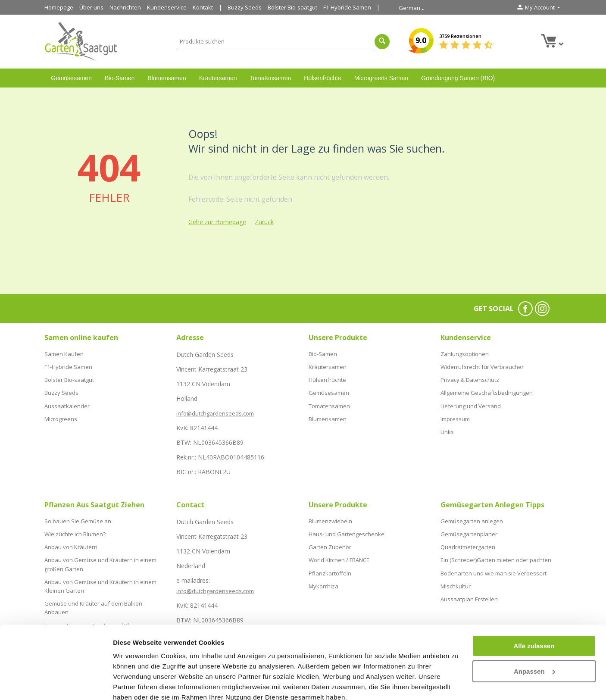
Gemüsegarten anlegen (472, 521)
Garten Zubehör (330, 545)
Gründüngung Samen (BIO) (458, 78)
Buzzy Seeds (245, 7)
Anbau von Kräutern (71, 545)
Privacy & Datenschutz (470, 378)
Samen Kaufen (64, 353)
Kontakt (203, 7)
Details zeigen (135, 683)
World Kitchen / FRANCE (339, 557)
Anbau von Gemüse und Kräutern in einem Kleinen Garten (100, 581)
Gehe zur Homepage (217, 222)
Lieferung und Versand (471, 402)
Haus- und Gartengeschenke (347, 533)
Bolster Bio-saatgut (292, 7)
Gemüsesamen (71, 78)
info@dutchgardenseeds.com (215, 413)
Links (447, 426)
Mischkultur (456, 581)
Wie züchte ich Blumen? (75, 533)
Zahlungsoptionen (465, 353)
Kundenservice (167, 7)
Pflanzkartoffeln (330, 569)
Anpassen (534, 633)
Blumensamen (167, 78)
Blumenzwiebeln (330, 521)
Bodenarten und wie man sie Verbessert (494, 569)
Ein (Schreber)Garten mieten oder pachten (496, 557)
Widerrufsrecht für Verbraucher (482, 366)
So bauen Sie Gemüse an (78, 521)
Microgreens (61, 414)
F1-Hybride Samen (347, 7)
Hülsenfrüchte (322, 78)
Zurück (264, 222)
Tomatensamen (271, 78)
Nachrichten (125, 7)
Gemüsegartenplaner (469, 533)
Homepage (59, 7)
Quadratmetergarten (468, 545)
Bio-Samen (120, 78)
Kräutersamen (218, 78)
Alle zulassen (534, 608)
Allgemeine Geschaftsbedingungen (487, 390)
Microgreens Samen (381, 78)
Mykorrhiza (323, 581)
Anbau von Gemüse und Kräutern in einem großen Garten (100, 561)
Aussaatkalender (67, 402)
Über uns (91, 7)
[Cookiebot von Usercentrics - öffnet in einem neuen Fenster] (56, 683)
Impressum (455, 414)
